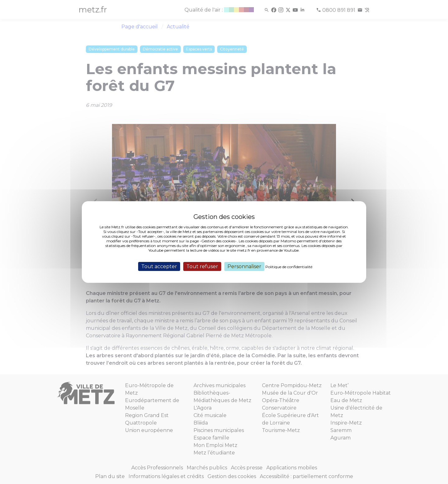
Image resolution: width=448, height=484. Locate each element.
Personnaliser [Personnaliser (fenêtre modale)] (244, 266)
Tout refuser (202, 266)
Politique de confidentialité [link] (289, 267)
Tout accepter (159, 266)
